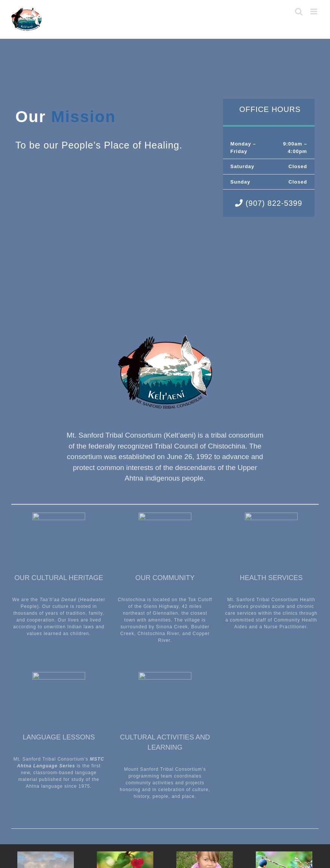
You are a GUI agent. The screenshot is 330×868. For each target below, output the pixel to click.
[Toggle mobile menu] (315, 11)
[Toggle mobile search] (299, 11)
